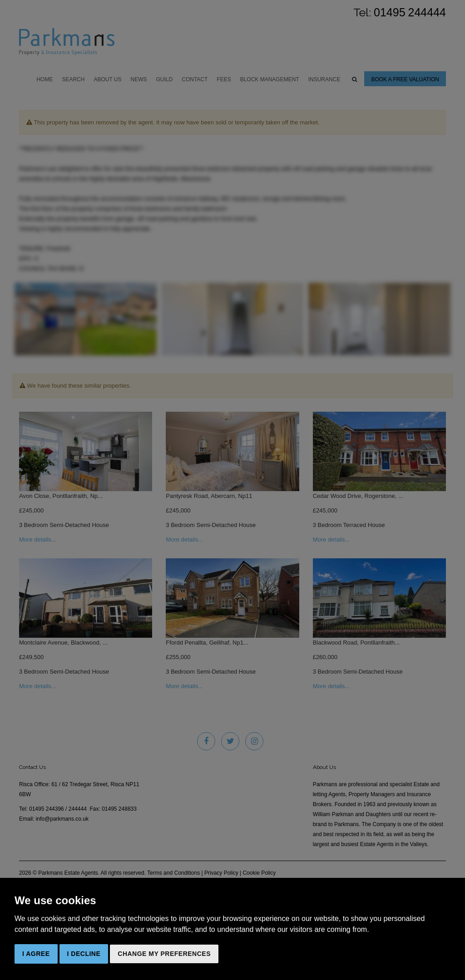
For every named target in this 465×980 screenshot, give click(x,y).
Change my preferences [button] (164, 954)
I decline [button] (84, 954)
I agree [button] (36, 954)
